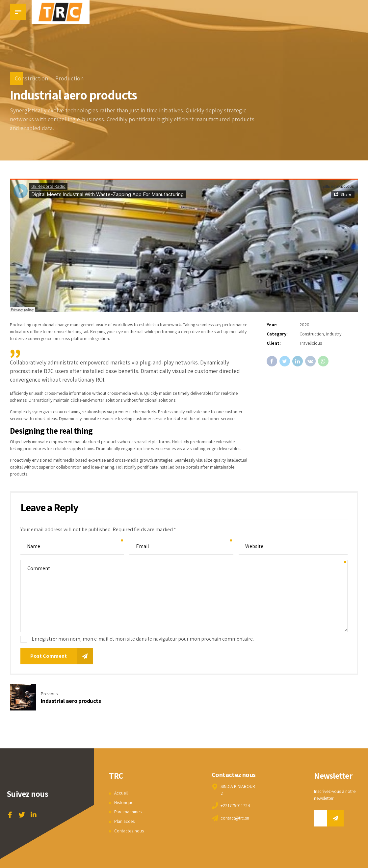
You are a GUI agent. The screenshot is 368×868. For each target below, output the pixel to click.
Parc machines (128, 812)
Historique (124, 802)
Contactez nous (129, 831)
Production (69, 78)
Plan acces (124, 822)
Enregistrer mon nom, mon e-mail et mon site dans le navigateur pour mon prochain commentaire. (143, 639)
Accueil (121, 793)
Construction (31, 78)
